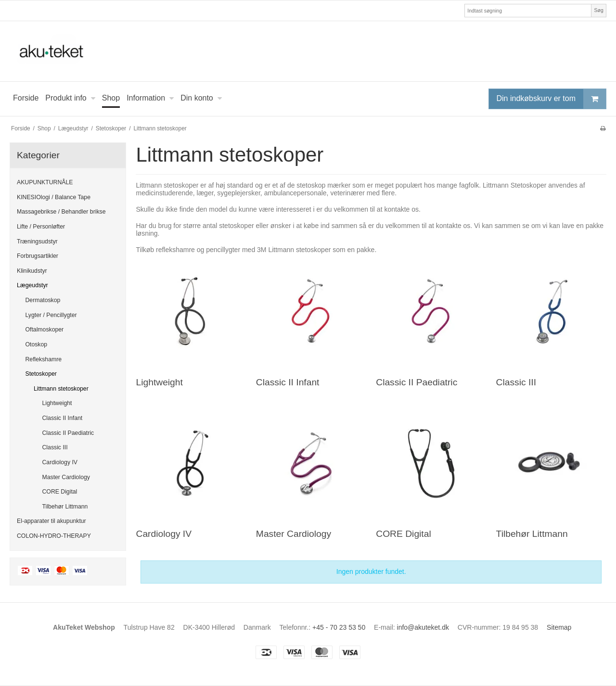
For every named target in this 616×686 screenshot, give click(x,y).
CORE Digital (60, 492)
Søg (598, 10)
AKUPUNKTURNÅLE (45, 182)
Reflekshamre (44, 359)
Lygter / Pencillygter (51, 315)
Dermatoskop (43, 300)
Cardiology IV (60, 462)
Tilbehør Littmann (65, 507)
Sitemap (559, 627)
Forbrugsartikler (38, 256)
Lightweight (57, 403)
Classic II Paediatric (68, 433)
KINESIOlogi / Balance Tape (54, 197)
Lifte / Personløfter (41, 227)
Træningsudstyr (37, 241)
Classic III (55, 447)
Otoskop (37, 344)
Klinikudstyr (32, 271)
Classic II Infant (63, 418)
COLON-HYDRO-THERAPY (54, 536)
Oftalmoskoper (45, 330)
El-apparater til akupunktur (51, 521)
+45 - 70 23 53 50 (339, 627)
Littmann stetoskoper (61, 389)
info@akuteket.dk (423, 627)
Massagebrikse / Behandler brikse (61, 212)
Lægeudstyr (32, 285)
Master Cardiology (66, 477)
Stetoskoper (41, 374)
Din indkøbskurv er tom (552, 99)
